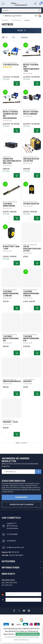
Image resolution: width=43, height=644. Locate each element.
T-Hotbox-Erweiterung (9, 205)
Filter (22, 30)
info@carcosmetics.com (15, 547)
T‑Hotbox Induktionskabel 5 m (11, 339)
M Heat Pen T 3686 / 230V (11, 248)
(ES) (7, 585)
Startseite (5, 20)
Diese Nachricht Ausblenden (28, 634)
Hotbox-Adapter (31, 204)
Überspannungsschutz (11, 381)
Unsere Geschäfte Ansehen (21, 505)
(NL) (3, 583)
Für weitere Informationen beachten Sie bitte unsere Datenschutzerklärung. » (22, 638)
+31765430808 (12, 534)
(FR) (15, 583)
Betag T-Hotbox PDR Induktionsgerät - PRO (31, 68)
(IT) (11, 585)
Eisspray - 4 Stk (10, 422)
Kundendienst (22, 497)
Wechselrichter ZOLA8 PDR (31, 160)
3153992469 (11, 541)
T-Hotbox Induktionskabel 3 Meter (31, 294)
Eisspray (27, 381)
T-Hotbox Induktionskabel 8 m (31, 339)
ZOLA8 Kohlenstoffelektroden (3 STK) (32, 249)
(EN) (7, 583)
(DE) (11, 583)
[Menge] (11, 83)
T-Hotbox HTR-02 (11, 65)
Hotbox (27, 20)
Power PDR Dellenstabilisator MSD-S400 (11, 161)
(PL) (3, 585)
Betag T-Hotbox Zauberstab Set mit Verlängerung (10, 115)
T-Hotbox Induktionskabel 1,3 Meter (11, 294)
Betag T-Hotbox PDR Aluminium (31, 113)
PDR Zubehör (16, 20)
